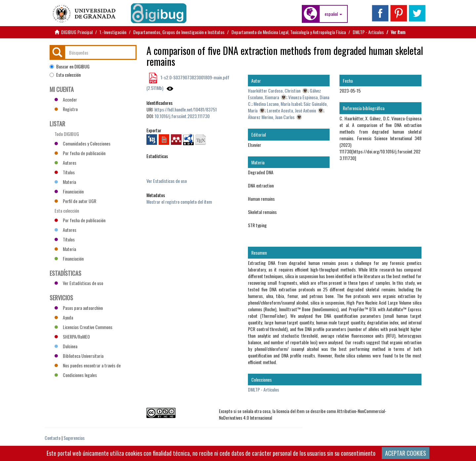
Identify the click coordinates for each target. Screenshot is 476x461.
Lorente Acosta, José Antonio (291, 110)
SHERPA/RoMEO (72, 336)
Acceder (66, 99)
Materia (65, 182)
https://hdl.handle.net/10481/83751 (186, 109)
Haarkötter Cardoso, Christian (274, 90)
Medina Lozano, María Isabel (278, 104)
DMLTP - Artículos (368, 32)
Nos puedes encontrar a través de (88, 365)
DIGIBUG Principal (77, 32)
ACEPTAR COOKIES (406, 453)
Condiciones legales (76, 375)
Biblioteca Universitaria (79, 356)
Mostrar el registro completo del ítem (179, 202)
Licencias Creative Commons (83, 327)
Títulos (65, 172)
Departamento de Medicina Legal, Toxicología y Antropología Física (289, 32)
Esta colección (65, 75)
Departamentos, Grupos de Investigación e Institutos (179, 32)
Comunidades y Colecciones (82, 143)
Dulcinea (66, 346)
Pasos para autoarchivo (79, 308)
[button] (333, 14)
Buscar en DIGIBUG (70, 66)
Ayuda (64, 317)
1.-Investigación (113, 32)
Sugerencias (74, 438)
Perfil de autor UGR (75, 201)
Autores (65, 163)
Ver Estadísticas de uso (167, 181)
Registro (66, 109)
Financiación (69, 191)
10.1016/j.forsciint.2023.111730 (182, 116)
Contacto (53, 438)
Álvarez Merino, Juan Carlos (271, 117)
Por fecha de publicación (80, 153)
